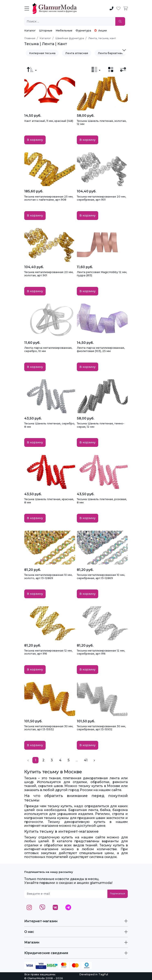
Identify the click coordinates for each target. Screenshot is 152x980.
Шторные (46, 30)
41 (86, 760)
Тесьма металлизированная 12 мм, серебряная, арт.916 (101, 652)
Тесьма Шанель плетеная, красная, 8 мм (49, 501)
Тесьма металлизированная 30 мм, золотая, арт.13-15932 (49, 728)
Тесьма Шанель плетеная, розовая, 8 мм (102, 501)
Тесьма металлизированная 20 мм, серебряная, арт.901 (101, 198)
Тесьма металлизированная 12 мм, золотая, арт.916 (48, 652)
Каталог (30, 30)
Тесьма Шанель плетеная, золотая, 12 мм (102, 122)
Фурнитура (83, 30)
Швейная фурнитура (70, 38)
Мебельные (64, 30)
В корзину (35, 140)
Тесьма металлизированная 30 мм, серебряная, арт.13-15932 (101, 728)
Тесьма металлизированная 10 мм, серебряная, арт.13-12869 (101, 576)
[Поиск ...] (70, 22)
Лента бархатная (110, 53)
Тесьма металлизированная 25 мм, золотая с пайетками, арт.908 (49, 198)
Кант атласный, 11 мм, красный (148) (49, 121)
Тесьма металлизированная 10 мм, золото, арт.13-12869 (48, 576)
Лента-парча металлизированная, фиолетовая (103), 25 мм (101, 349)
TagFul (103, 974)
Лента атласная (77, 53)
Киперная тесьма (42, 53)
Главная (30, 38)
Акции (101, 30)
